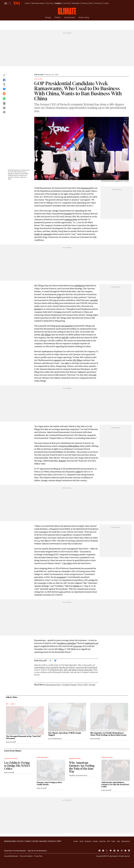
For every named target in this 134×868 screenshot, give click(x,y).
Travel (81, 841)
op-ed (64, 197)
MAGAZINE (76, 3)
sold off (65, 337)
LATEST (27, 3)
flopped (62, 461)
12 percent (77, 646)
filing (61, 649)
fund (51, 554)
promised (61, 577)
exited (81, 372)
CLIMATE (58, 3)
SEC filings (46, 335)
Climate (92, 685)
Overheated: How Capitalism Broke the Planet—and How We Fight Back (66, 667)
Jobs (118, 841)
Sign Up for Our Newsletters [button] (37, 851)
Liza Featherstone (55, 739)
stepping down (71, 219)
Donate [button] (95, 841)
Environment (70, 17)
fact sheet (68, 563)
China (80, 685)
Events (76, 841)
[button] (4, 76)
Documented (67, 326)
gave (61, 592)
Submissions (126, 841)
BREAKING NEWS (38, 3)
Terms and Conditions (26, 856)
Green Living (84, 17)
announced (86, 188)
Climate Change (69, 685)
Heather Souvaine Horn (78, 775)
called (78, 471)
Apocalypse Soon (53, 685)
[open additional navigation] (6, 3)
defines (76, 586)
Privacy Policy (38, 856)
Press (113, 841)
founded (68, 213)
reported (57, 360)
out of (56, 300)
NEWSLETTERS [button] (87, 3)
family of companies (43, 234)
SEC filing (77, 360)
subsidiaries (80, 285)
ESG (86, 685)
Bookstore (88, 841)
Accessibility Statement (11, 856)
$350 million (74, 446)
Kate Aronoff (39, 75)
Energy (48, 17)
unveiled (94, 300)
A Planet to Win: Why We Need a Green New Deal (71, 670)
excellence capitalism (66, 643)
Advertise (102, 841)
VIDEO (107, 3)
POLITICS (49, 3)
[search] (10, 3)
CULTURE (67, 3)
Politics (58, 17)
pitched (38, 309)
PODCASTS (98, 3)
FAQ (109, 841)
